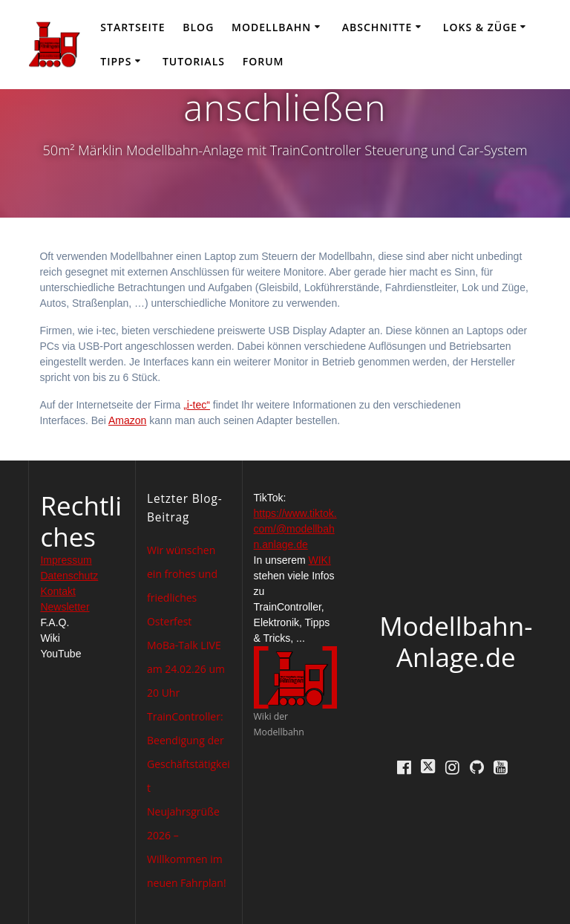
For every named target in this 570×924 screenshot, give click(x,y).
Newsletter (65, 607)
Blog (198, 27)
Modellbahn (271, 27)
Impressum (66, 560)
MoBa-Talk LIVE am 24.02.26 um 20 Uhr (186, 669)
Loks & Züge (480, 27)
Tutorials (194, 61)
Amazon (127, 420)
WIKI (320, 560)
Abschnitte (377, 27)
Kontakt (58, 591)
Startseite (132, 27)
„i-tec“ (197, 405)
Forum (263, 61)
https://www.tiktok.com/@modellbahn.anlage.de (295, 529)
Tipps (116, 61)
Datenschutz (69, 576)
